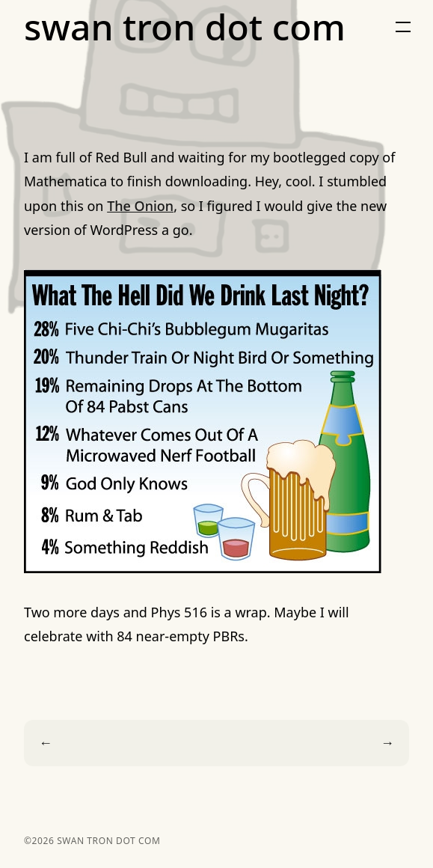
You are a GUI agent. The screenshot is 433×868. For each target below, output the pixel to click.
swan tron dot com (185, 27)
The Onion (140, 206)
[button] (403, 27)
